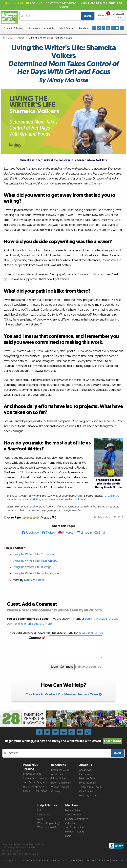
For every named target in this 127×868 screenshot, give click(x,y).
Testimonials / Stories (91, 787)
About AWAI (86, 770)
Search (88, 16)
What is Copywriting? (49, 823)
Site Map (92, 861)
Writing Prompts (60, 787)
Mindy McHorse (34, 580)
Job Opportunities (75, 827)
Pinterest (68, 533)
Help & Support (67, 28)
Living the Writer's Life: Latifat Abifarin (36, 574)
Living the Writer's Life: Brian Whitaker (35, 561)
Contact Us (43, 815)
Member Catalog (74, 832)
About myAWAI (73, 815)
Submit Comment (62, 667)
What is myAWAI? (47, 827)
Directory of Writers (90, 796)
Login (68, 836)
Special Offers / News (35, 791)
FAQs (40, 819)
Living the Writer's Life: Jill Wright (32, 567)
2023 (11, 38)
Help (40, 810)
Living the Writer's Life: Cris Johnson (35, 554)
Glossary (56, 791)
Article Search (59, 774)
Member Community (76, 819)
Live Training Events (34, 787)
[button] (103, 16)
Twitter (51, 533)
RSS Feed (104, 861)
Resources (34, 28)
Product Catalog (32, 774)
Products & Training (14, 28)
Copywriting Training (35, 778)
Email (102, 533)
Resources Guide (60, 770)
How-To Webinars (61, 783)
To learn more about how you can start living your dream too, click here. (63, 498)
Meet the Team (88, 783)
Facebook (32, 533)
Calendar (70, 823)
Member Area (73, 810)
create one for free (91, 633)
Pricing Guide (58, 778)
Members (84, 28)
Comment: (38, 638)
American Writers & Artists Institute (41, 861)
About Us (49, 28)
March (21, 38)
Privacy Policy (70, 861)
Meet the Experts (88, 778)
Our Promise (86, 774)
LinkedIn (86, 533)
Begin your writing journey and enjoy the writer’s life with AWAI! (64, 741)
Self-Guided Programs (35, 782)
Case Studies (86, 791)
